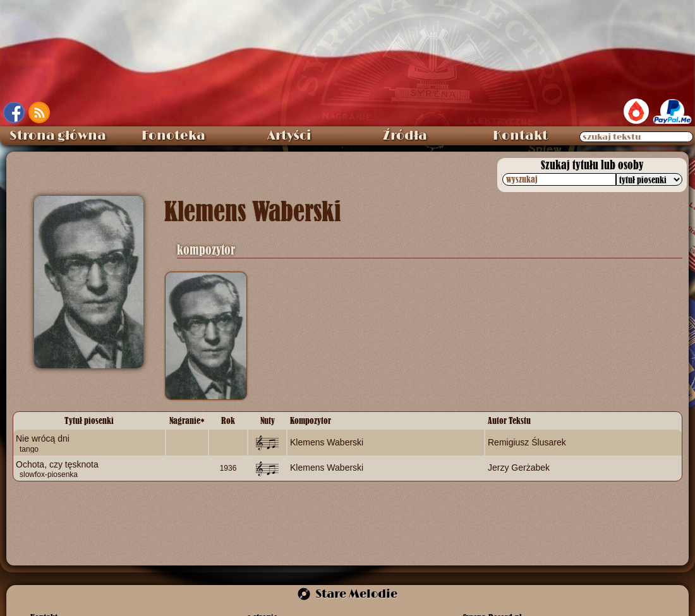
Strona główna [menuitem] (58, 136)
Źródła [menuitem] (405, 136)
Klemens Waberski (327, 442)
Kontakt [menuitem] (520, 136)
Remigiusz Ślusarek (527, 442)
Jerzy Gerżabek (519, 468)
